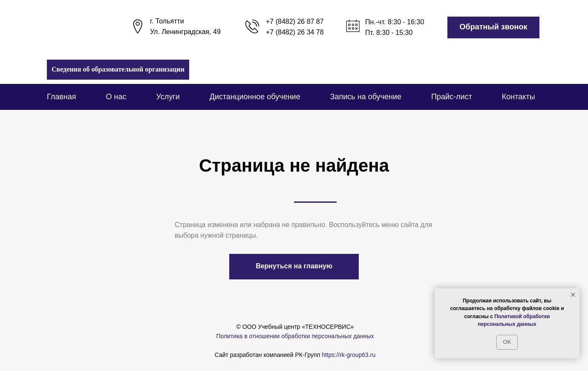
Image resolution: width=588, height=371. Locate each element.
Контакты (519, 97)
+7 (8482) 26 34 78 (295, 32)
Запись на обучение (366, 97)
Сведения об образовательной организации (118, 69)
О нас (116, 97)
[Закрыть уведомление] (573, 295)
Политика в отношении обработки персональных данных (295, 336)
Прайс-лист (452, 97)
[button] (493, 27)
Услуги (168, 97)
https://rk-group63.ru (349, 355)
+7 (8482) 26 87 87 (295, 22)
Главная (62, 97)
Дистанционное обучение (255, 97)
